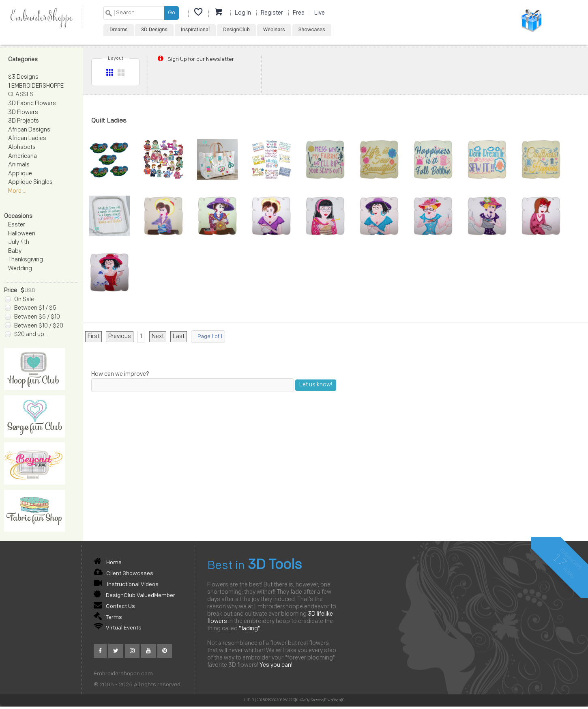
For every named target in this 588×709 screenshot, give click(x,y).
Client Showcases (123, 574)
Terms (108, 617)
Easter (17, 225)
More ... (17, 191)
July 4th (19, 242)
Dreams (119, 29)
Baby (15, 251)
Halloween (22, 234)
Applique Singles (30, 182)
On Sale (19, 300)
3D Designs (154, 29)
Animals (19, 165)
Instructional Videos (126, 585)
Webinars (274, 29)
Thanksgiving (26, 260)
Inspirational (195, 29)
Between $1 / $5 (31, 308)
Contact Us (114, 607)
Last (179, 337)
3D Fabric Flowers (32, 104)
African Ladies (27, 139)
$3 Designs (23, 77)
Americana (23, 156)
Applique (20, 174)
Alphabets (22, 148)
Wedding (20, 269)
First (93, 337)
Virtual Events (118, 628)
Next (158, 337)
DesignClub (236, 29)
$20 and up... (26, 335)
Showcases (312, 29)
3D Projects (24, 121)
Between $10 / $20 (34, 326)
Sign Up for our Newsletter (195, 59)
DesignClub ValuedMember (134, 596)
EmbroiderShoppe (41, 18)
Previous (120, 337)
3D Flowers (23, 113)
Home (108, 563)
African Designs (29, 130)
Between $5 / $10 (32, 317)
